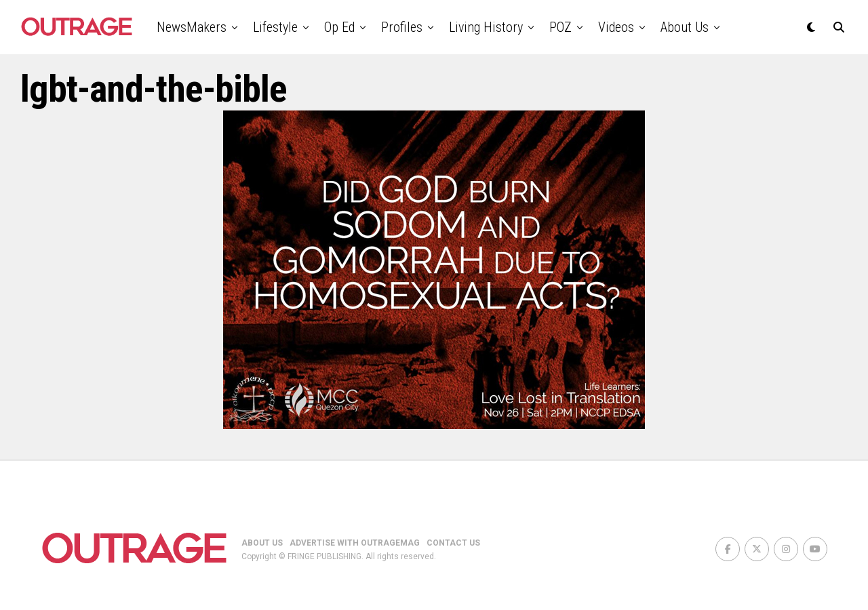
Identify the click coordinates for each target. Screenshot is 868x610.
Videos (616, 27)
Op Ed (339, 27)
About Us (685, 27)
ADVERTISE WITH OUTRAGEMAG (355, 543)
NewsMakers (192, 27)
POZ (560, 27)
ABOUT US (262, 543)
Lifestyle (275, 27)
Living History (486, 27)
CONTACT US (453, 543)
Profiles (402, 27)
